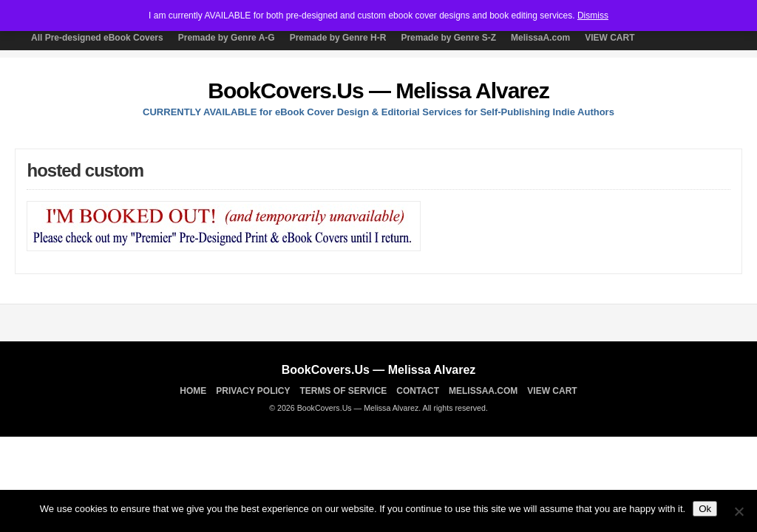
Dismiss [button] (593, 16)
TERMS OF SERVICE (344, 391)
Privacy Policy (253, 391)
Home (193, 391)
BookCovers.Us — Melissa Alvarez (378, 91)
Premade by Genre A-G (227, 38)
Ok (705, 509)
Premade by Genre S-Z (448, 38)
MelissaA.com (540, 38)
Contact (418, 391)
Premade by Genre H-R (338, 38)
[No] (739, 511)
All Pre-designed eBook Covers (97, 38)
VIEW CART (610, 38)
